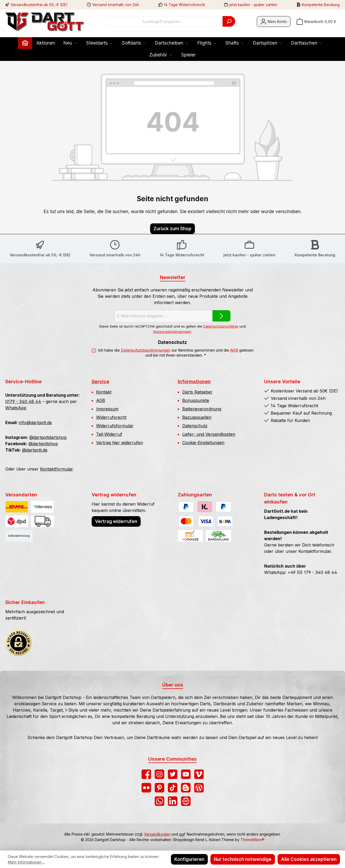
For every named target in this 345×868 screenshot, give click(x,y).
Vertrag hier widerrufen (120, 443)
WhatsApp (16, 408)
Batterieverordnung (202, 409)
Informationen (194, 382)
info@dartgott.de (35, 423)
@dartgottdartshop (48, 437)
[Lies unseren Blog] (199, 788)
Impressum (107, 409)
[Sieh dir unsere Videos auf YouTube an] (186, 774)
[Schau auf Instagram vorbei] (159, 774)
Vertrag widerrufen (116, 521)
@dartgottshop (43, 444)
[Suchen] (229, 21)
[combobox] (163, 21)
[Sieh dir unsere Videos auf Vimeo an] (199, 774)
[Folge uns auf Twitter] (173, 774)
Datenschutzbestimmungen (146, 350)
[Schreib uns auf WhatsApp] (159, 801)
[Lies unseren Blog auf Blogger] (186, 788)
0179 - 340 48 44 (23, 401)
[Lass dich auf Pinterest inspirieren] (159, 788)
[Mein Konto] (274, 21)
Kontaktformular (56, 469)
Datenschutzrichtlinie (221, 326)
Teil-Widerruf (109, 434)
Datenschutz (195, 426)
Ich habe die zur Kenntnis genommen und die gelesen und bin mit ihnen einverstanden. (176, 353)
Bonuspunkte (196, 400)
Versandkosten (157, 834)
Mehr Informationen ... (26, 862)
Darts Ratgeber (197, 392)
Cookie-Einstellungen (203, 443)
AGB (234, 350)
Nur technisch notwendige (243, 859)
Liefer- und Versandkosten (209, 434)
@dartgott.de (35, 450)
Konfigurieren (189, 859)
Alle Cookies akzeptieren (309, 859)
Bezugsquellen (197, 417)
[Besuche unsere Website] (186, 801)
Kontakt (104, 392)
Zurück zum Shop (172, 229)
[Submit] (221, 316)
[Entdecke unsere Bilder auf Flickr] (146, 788)
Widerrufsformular (115, 426)
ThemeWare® (252, 840)
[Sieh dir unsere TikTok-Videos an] (173, 788)
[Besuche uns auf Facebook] (146, 774)
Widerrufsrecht (111, 417)
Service (100, 382)
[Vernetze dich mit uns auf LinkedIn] (173, 801)
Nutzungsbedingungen (172, 332)
